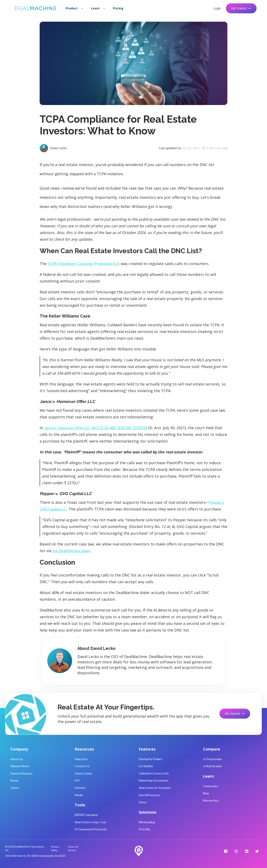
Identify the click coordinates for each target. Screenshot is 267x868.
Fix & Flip (144, 829)
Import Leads (83, 773)
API (77, 780)
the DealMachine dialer (71, 551)
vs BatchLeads (212, 766)
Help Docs (81, 759)
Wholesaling (147, 822)
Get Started (241, 8)
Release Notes (20, 766)
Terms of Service (73, 848)
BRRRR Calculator (86, 815)
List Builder (146, 766)
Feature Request (21, 773)
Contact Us (82, 766)
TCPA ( (84, 264)
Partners (80, 788)
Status (15, 788)
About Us (17, 759)
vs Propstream (212, 759)
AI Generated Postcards (91, 829)
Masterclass (211, 800)
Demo (143, 802)
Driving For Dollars (151, 759)
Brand (14, 780)
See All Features (149, 795)
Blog (206, 793)
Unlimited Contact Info (154, 773)
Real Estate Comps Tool (90, 822)
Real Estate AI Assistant (155, 788)
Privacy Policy (55, 848)
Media (79, 795)
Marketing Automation (154, 780)
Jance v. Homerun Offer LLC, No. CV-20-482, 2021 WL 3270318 (96, 428)
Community (210, 786)
